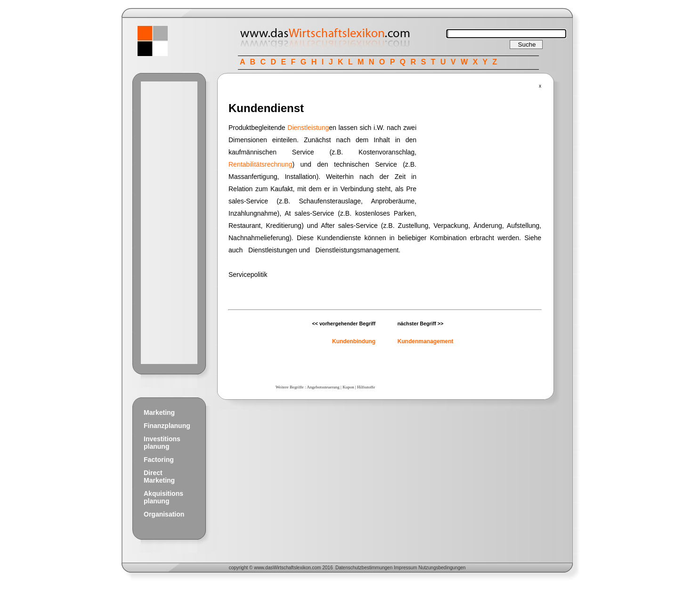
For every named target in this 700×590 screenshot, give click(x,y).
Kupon (348, 387)
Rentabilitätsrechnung (260, 164)
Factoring (159, 460)
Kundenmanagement (426, 341)
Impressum (405, 568)
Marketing (159, 412)
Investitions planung (162, 443)
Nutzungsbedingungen (442, 568)
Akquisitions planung (163, 497)
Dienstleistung (308, 128)
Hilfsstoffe (366, 387)
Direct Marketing (159, 477)
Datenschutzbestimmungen (364, 568)
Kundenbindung (354, 341)
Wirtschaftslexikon (292, 568)
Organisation (164, 514)
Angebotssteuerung (323, 387)
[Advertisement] (169, 223)
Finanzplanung (167, 426)
